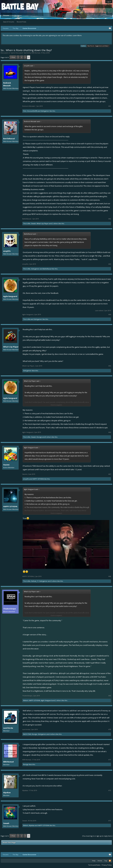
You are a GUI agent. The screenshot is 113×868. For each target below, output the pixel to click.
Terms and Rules (94, 865)
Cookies (83, 46)
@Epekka (35, 673)
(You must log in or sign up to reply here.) (97, 836)
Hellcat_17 (35, 581)
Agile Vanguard (10, 296)
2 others (55, 223)
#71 (110, 760)
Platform (11, 6)
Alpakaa (7, 792)
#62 (110, 219)
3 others (54, 581)
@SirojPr (62, 673)
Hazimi (6, 465)
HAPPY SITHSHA (38, 479)
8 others (48, 437)
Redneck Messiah (7, 84)
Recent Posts (21, 22)
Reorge (39, 437)
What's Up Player (43, 223)
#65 (110, 366)
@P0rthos (54, 673)
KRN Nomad (36, 53)
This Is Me (27, 223)
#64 (110, 315)
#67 (110, 474)
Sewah (33, 223)
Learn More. (77, 35)
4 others (53, 734)
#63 (110, 264)
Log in (109, 2)
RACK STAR (27, 734)
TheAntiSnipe (10, 609)
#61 (110, 106)
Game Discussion (17, 53)
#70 (110, 729)
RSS (110, 861)
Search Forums (9, 22)
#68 (110, 576)
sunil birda (8, 728)
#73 (110, 821)
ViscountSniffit (32, 111)
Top (106, 861)
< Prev (13, 57)
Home (100, 861)
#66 (110, 432)
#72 (110, 790)
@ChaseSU (45, 673)
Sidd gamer (45, 111)
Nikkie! (26, 700)
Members (18, 15)
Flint (25, 111)
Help (94, 861)
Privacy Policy (107, 865)
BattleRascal (9, 139)
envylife (7, 251)
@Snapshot (84, 673)
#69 (110, 696)
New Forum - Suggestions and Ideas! (98, 46)
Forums (6, 15)
